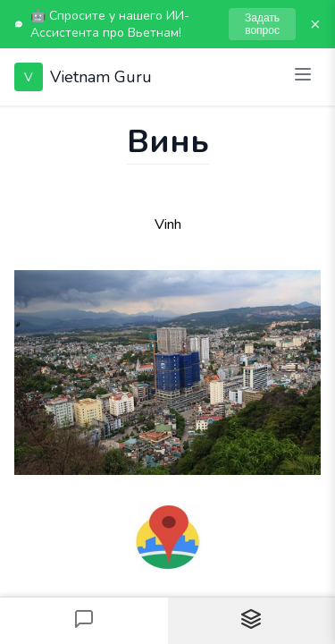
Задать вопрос (262, 24)
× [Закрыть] (315, 24)
